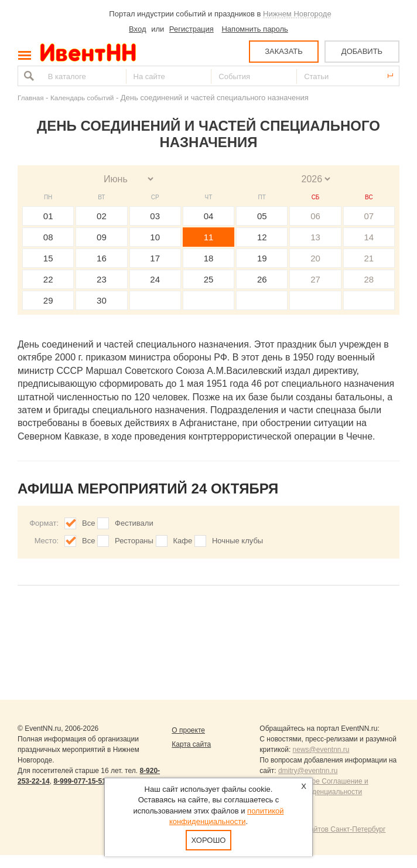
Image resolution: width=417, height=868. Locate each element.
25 (209, 279)
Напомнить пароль (254, 29)
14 (369, 237)
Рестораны (134, 541)
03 (155, 216)
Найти (28, 76)
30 (102, 300)
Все (88, 523)
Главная (30, 98)
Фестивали (134, 523)
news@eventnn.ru (321, 750)
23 (102, 279)
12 (262, 237)
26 (262, 279)
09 (102, 237)
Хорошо (209, 840)
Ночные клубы (237, 541)
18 (209, 258)
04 (209, 216)
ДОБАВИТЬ (362, 51)
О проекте (188, 730)
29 (48, 300)
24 (155, 279)
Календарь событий (82, 98)
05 (262, 216)
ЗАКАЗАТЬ (284, 51)
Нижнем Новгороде (297, 14)
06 (315, 216)
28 (369, 279)
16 (102, 258)
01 (48, 216)
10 (155, 237)
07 (369, 216)
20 (315, 258)
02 (102, 216)
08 (48, 237)
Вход (137, 29)
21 (369, 258)
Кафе (183, 541)
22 (48, 279)
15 (48, 258)
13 (315, 237)
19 (262, 258)
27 (315, 279)
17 (155, 258)
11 (209, 237)
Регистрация (192, 29)
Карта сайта (191, 744)
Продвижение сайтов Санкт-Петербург (322, 829)
